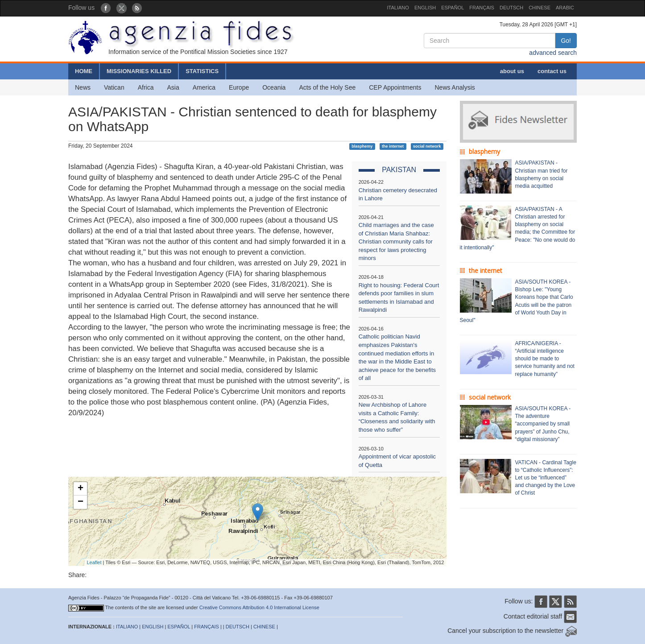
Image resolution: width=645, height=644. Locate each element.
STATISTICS (202, 71)
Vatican (114, 87)
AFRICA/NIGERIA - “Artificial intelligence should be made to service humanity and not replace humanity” (545, 359)
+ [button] (81, 489)
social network (427, 146)
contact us (552, 71)
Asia (173, 87)
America (204, 87)
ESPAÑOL (453, 8)
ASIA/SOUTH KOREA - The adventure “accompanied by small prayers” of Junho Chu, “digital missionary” (543, 424)
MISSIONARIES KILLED (139, 71)
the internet (393, 146)
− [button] (81, 502)
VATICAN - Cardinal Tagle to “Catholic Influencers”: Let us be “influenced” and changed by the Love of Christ (546, 478)
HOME (84, 71)
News (83, 87)
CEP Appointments (395, 87)
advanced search (553, 53)
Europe (239, 87)
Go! (566, 41)
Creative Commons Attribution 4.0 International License (259, 607)
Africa (146, 87)
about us (512, 71)
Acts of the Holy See (327, 87)
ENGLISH (425, 8)
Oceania (274, 87)
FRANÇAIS (482, 8)
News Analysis (455, 87)
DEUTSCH (511, 8)
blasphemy (362, 146)
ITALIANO (398, 8)
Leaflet (94, 562)
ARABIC (565, 8)
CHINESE (540, 8)
